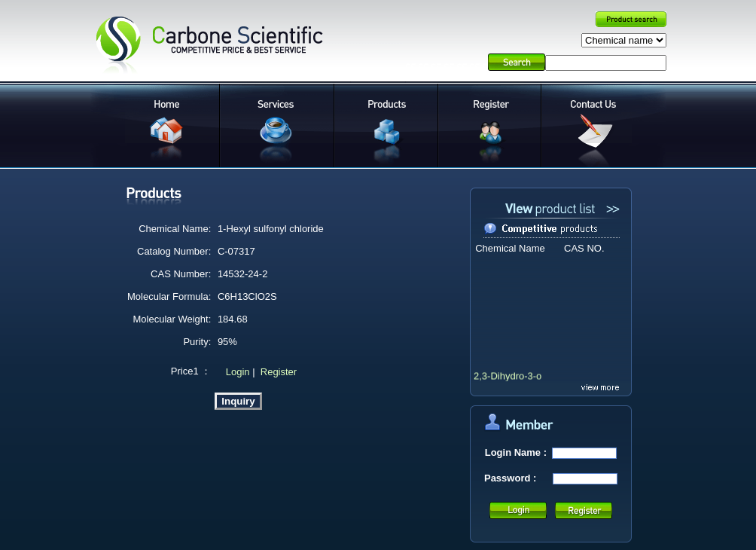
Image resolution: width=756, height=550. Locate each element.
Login (236, 372)
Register (279, 372)
